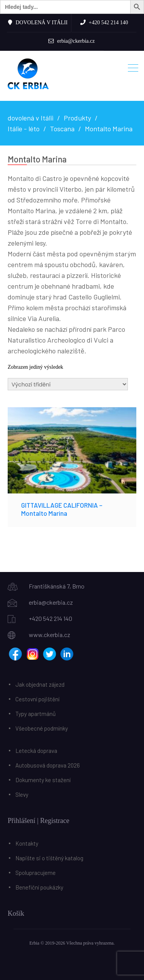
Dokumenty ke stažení (43, 780)
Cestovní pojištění (37, 699)
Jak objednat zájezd (40, 684)
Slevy (22, 794)
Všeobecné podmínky (42, 728)
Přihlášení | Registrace (39, 821)
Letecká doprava (36, 751)
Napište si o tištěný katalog (49, 858)
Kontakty (27, 843)
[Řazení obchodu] (68, 384)
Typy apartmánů (36, 714)
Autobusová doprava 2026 (48, 765)
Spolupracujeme (36, 873)
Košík (16, 913)
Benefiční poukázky (39, 887)
